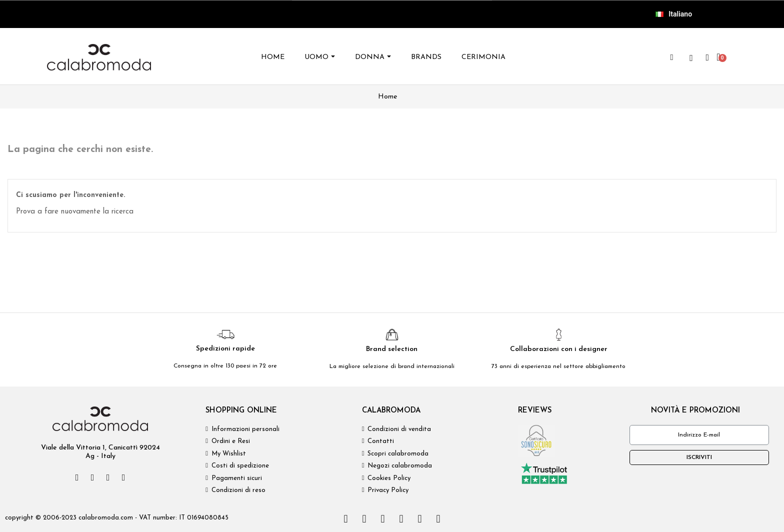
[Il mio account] (708, 57)
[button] (672, 57)
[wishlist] (691, 58)
